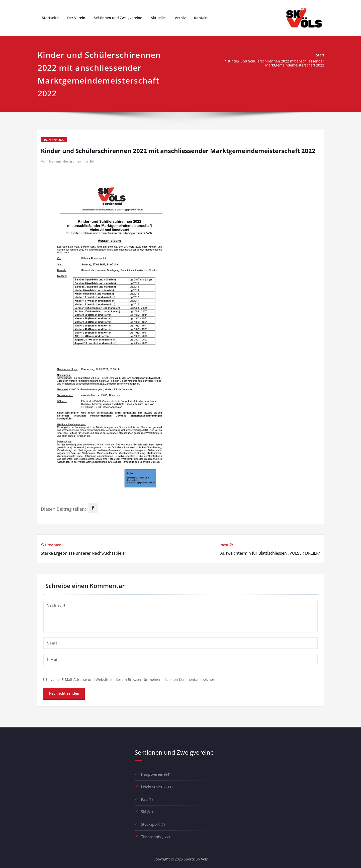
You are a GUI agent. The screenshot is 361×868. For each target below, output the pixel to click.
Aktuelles (159, 18)
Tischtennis (151, 835)
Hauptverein (152, 774)
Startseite (50, 18)
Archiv (180, 18)
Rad (144, 799)
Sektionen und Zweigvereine (118, 18)
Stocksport (150, 823)
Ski (93, 161)
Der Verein (76, 18)
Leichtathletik (153, 786)
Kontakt (201, 18)
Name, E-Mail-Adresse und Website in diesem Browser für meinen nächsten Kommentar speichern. (135, 679)
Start (320, 55)
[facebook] (93, 508)
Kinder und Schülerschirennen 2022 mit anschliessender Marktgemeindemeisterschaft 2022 (274, 63)
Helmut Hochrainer (66, 161)
